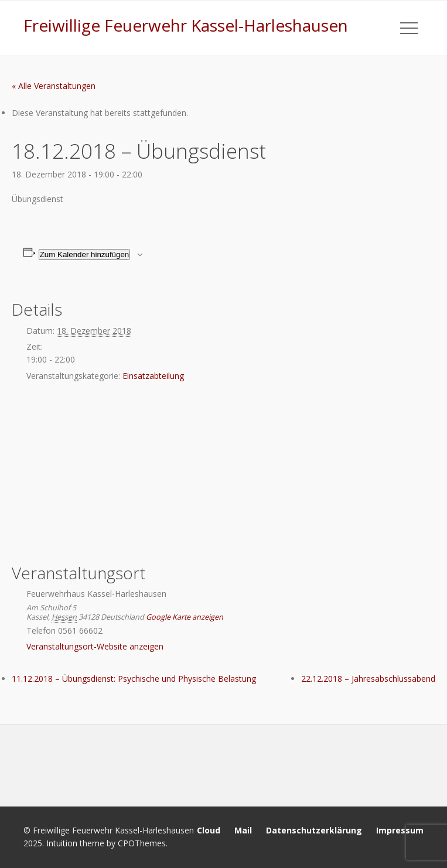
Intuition (62, 843)
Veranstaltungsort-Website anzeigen (95, 646)
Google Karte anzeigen (185, 617)
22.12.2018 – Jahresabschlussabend (368, 679)
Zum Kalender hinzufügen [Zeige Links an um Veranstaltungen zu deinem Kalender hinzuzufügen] (85, 254)
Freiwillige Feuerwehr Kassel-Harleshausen (186, 25)
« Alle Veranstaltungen (54, 86)
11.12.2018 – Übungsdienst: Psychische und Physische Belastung (134, 679)
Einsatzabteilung (153, 376)
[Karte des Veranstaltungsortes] (223, 475)
